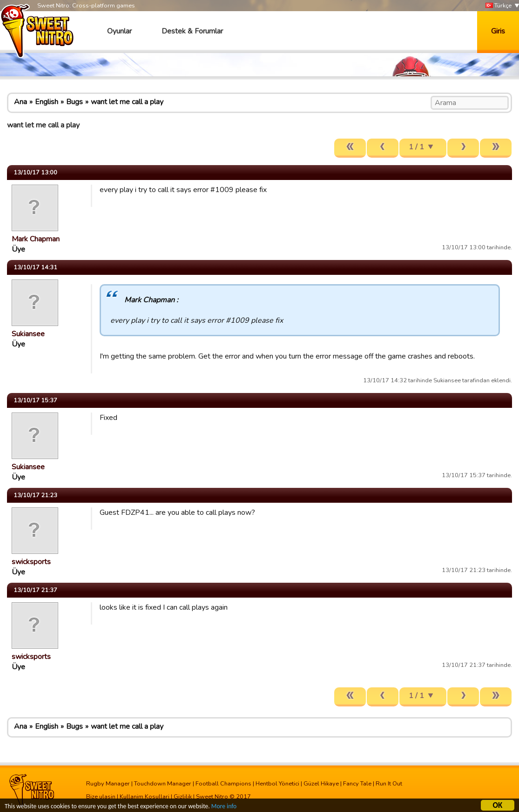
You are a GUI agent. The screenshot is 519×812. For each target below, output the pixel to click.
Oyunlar (119, 31)
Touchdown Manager (163, 784)
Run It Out (389, 784)
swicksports (31, 562)
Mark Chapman (36, 239)
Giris (498, 31)
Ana (20, 102)
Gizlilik (183, 797)
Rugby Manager (108, 784)
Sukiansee (28, 334)
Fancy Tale (357, 784)
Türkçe (499, 6)
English (47, 102)
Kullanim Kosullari (145, 797)
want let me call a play (127, 102)
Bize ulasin (101, 797)
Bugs (74, 102)
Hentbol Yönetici (277, 784)
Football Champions (223, 784)
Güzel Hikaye (321, 784)
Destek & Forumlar (192, 31)
